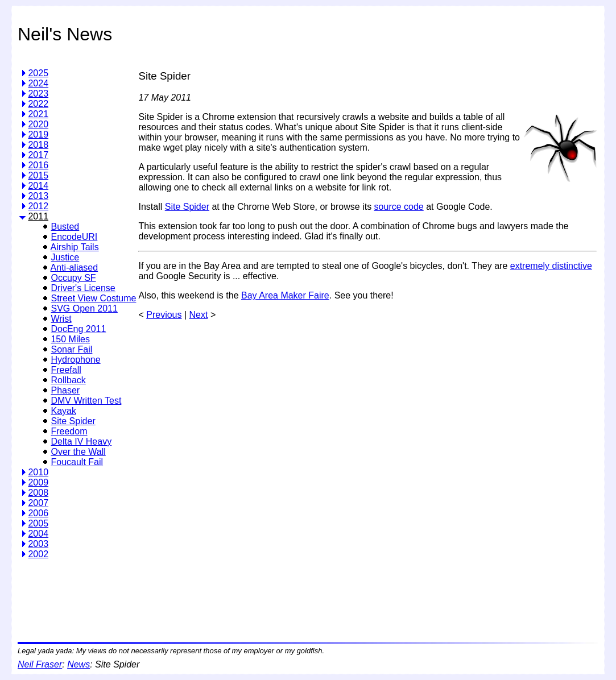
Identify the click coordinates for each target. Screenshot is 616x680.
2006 (38, 513)
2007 (38, 503)
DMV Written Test (86, 401)
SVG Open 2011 (84, 308)
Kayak (63, 411)
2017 (38, 155)
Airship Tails (75, 247)
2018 (38, 145)
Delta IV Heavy (81, 441)
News (78, 664)
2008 (38, 493)
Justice (65, 257)
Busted (65, 227)
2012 (38, 206)
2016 (38, 165)
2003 (38, 544)
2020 (38, 124)
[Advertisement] (345, 596)
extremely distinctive (551, 266)
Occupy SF (73, 278)
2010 (38, 472)
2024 (38, 83)
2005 (38, 523)
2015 (38, 175)
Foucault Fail (77, 462)
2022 (38, 104)
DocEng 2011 (78, 329)
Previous (164, 315)
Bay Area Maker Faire (285, 295)
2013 (38, 196)
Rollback (68, 380)
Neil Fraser (40, 664)
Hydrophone (75, 360)
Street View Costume (93, 298)
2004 (38, 534)
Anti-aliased (75, 268)
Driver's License (83, 288)
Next (199, 315)
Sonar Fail (71, 349)
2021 (38, 114)
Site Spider (73, 421)
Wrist (61, 319)
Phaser (65, 390)
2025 (38, 73)
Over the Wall (78, 452)
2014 (38, 186)
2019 (38, 134)
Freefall (66, 370)
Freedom (69, 431)
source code (399, 207)
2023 (38, 94)
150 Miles (70, 339)
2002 (38, 554)
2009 (38, 482)
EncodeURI (74, 237)
